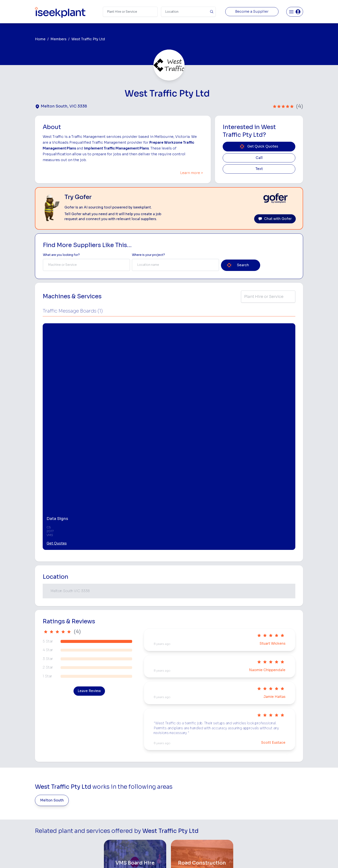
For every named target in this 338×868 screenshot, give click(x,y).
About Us (124, 780)
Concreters (224, 807)
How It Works (128, 786)
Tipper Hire (224, 793)
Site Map (239, 858)
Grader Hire (178, 820)
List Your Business (61, 808)
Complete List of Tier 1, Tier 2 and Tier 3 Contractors (282, 799)
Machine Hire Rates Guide (281, 780)
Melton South (52, 649)
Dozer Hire (178, 800)
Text (259, 169)
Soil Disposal (225, 834)
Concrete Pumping (183, 786)
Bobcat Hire (179, 773)
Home (40, 39)
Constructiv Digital (131, 813)
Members (58, 39)
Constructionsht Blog (278, 825)
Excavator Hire (181, 807)
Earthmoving (225, 780)
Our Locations (128, 800)
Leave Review (89, 540)
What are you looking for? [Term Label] (61, 255)
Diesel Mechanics (228, 813)
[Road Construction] (202, 712)
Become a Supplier (252, 12)
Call (259, 158)
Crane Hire (178, 793)
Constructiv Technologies (136, 820)
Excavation (178, 834)
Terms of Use (100, 858)
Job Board (270, 773)
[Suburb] (188, 12)
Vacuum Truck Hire (229, 820)
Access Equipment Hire (187, 780)
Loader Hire (224, 773)
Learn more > (192, 173)
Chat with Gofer (275, 219)
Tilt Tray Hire (179, 827)
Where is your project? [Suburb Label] (148, 255)
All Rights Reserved (213, 858)
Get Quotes (57, 392)
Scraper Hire (225, 786)
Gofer (122, 827)
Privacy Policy (125, 858)
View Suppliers (129, 793)
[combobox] (86, 265)
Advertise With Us (131, 807)
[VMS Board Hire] (135, 712)
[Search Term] (130, 12)
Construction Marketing (280, 808)
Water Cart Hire (181, 813)
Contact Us (126, 841)
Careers (124, 834)
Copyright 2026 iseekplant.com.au (167, 858)
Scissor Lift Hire (227, 827)
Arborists (222, 800)
